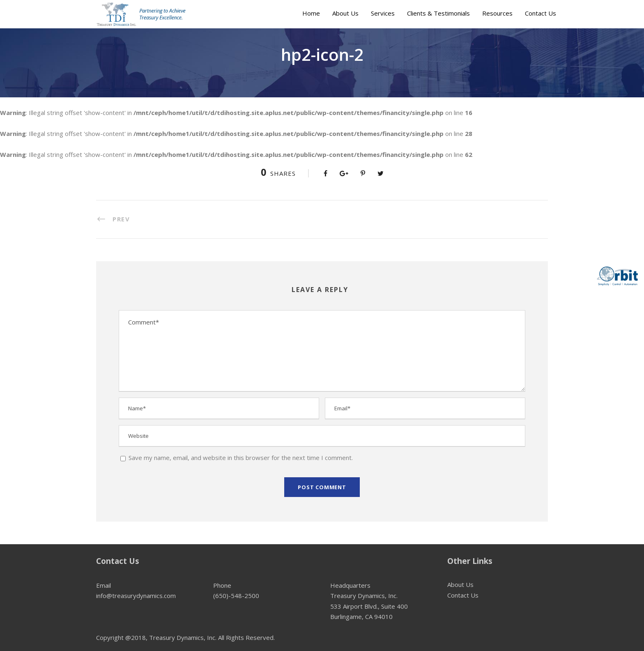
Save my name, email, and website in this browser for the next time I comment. (241, 458)
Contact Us (540, 13)
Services (383, 13)
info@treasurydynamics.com (136, 596)
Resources (497, 13)
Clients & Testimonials (438, 13)
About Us (345, 13)
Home (311, 13)
